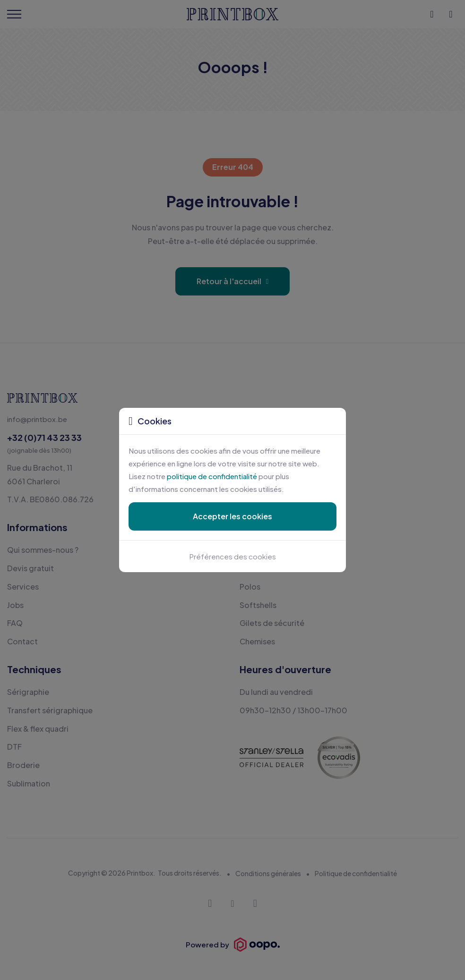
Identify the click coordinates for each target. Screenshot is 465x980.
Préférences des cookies (233, 556)
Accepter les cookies (232, 516)
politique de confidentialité (212, 476)
